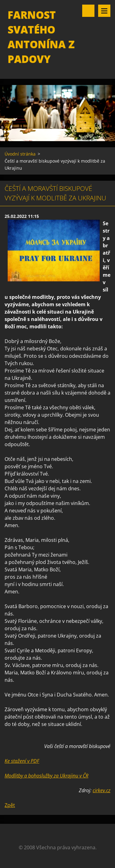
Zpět (10, 805)
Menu (104, 11)
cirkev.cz (102, 790)
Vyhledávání (88, 11)
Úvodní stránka (20, 154)
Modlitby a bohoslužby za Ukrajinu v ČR (46, 776)
